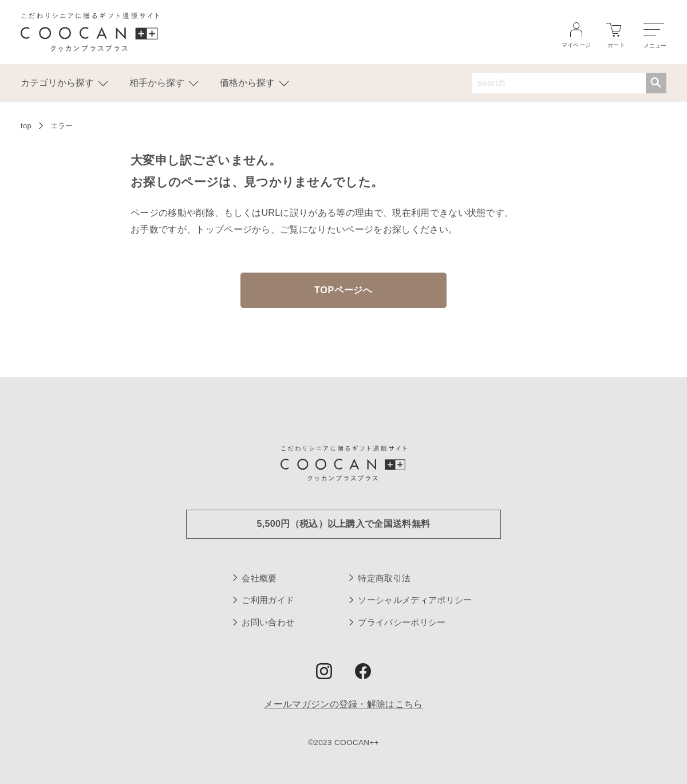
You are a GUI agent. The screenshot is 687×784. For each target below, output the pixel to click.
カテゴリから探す (64, 82)
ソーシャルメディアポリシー (415, 600)
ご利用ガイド (268, 600)
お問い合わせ (268, 622)
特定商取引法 (384, 578)
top (26, 126)
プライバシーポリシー (402, 622)
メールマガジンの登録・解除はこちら (343, 704)
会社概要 (259, 578)
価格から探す (254, 82)
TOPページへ (343, 290)
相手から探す (164, 82)
